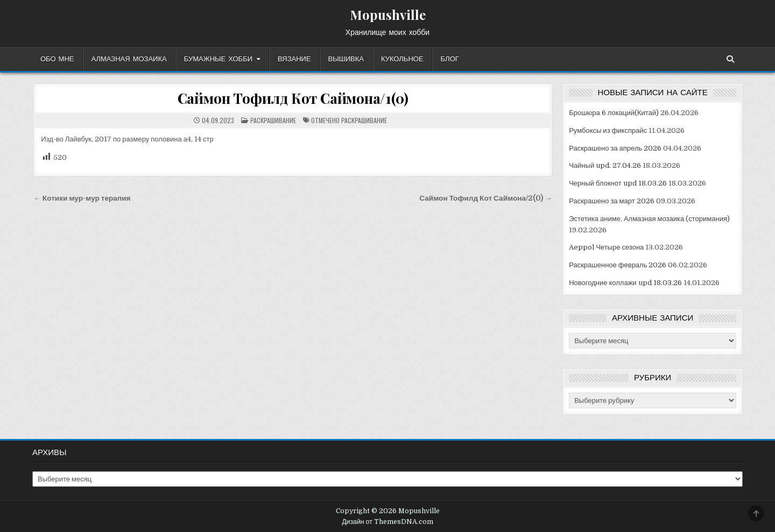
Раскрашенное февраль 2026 (618, 265)
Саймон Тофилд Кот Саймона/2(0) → (486, 198)
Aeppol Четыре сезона (606, 247)
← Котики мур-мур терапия (82, 198)
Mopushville (388, 15)
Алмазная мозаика (129, 59)
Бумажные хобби (218, 59)
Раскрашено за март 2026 (611, 201)
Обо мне (57, 59)
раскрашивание (364, 120)
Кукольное (402, 59)
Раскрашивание (273, 120)
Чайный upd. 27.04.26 (605, 165)
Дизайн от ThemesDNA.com (387, 522)
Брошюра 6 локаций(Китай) (614, 113)
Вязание (294, 59)
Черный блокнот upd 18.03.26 (618, 183)
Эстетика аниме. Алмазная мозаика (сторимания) (649, 219)
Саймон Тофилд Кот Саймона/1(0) (293, 98)
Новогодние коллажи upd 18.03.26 (625, 283)
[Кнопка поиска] (730, 59)
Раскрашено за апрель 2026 (615, 148)
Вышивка (346, 59)
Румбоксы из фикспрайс (608, 130)
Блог (450, 59)
